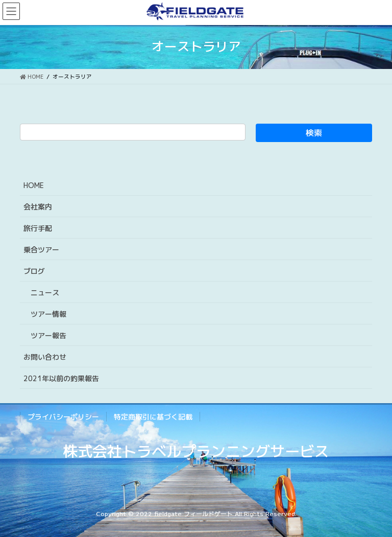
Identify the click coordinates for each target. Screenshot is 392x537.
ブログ (34, 271)
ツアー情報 (48, 314)
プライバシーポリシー (63, 417)
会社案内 (38, 207)
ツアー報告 (48, 335)
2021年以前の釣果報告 (61, 378)
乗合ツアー (41, 250)
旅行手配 (38, 228)
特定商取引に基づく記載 (153, 417)
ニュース (45, 293)
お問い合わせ (45, 357)
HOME (34, 185)
